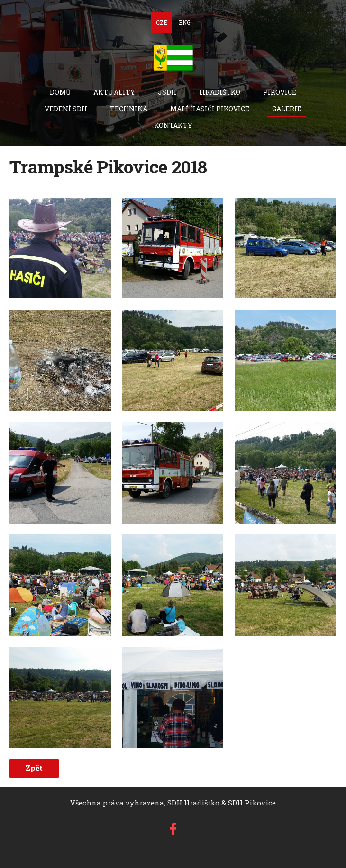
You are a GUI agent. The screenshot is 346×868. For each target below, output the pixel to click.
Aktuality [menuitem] (114, 92)
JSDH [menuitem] (167, 92)
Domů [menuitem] (60, 92)
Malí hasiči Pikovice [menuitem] (210, 109)
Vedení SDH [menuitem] (66, 109)
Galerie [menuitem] (287, 109)
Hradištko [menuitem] (220, 92)
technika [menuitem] (129, 109)
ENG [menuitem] (185, 22)
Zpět (34, 768)
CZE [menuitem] (162, 22)
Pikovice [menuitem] (280, 92)
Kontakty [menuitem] (173, 125)
